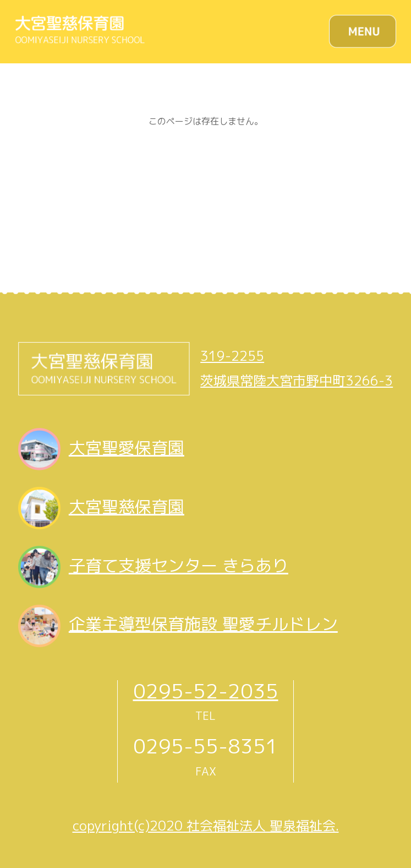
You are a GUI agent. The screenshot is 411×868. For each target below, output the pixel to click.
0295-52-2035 (206, 691)
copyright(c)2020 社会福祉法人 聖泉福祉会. (206, 826)
